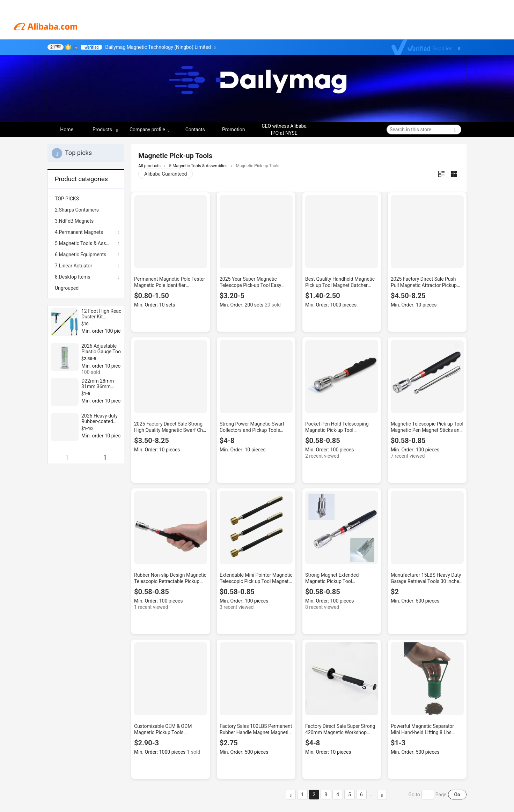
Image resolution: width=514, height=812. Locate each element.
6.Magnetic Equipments (80, 254)
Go (457, 795)
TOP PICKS (67, 199)
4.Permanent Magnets (79, 232)
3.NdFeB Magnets (74, 221)
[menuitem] (86, 199)
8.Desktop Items (73, 277)
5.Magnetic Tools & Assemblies (86, 243)
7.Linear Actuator (74, 266)
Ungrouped (67, 288)
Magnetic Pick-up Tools (258, 166)
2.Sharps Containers (77, 210)
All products (149, 166)
